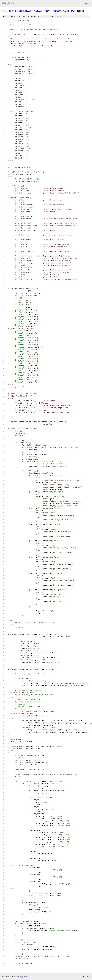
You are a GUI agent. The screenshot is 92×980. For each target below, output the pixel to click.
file (48, 16)
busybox (13, 11)
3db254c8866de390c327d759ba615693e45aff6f (41, 11)
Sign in (87, 3)
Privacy (19, 977)
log (53, 16)
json (88, 976)
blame (60, 16)
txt (83, 976)
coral (5, 11)
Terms (26, 977)
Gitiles (13, 977)
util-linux (71, 11)
